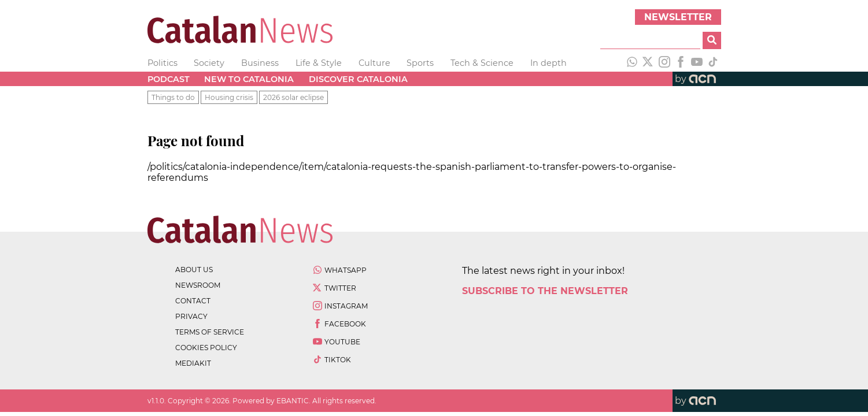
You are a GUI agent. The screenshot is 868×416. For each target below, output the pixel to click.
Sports (420, 63)
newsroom (198, 285)
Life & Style (319, 63)
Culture (374, 63)
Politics (162, 63)
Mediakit (193, 363)
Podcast (169, 79)
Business (260, 63)
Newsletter (678, 17)
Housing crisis (229, 97)
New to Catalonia (249, 79)
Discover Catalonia (358, 79)
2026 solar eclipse (293, 97)
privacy (191, 316)
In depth (548, 63)
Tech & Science (482, 63)
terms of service (210, 332)
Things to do (173, 97)
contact (193, 301)
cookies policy (206, 348)
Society (209, 63)
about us (194, 270)
